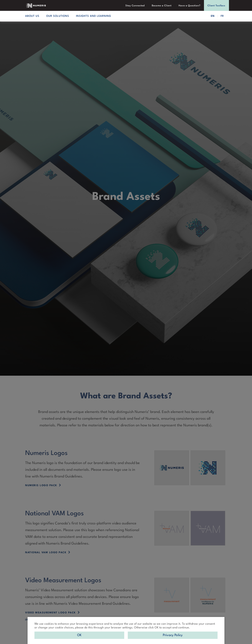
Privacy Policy (173, 635)
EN (213, 16)
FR (222, 16)
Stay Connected (135, 6)
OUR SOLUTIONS (58, 16)
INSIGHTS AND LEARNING (94, 16)
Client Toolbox (216, 6)
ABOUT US (32, 16)
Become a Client (162, 6)
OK (79, 635)
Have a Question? (189, 6)
